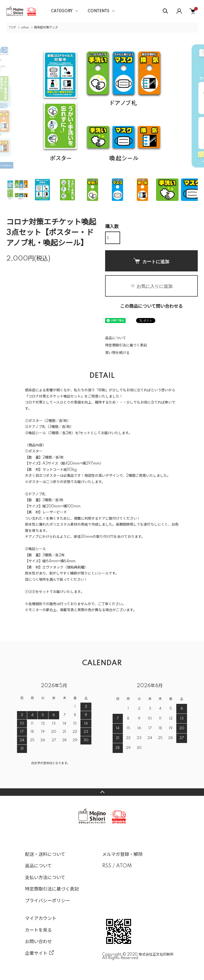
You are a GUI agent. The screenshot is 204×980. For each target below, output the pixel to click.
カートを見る (38, 930)
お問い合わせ (38, 942)
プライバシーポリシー (47, 901)
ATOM (124, 866)
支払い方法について (45, 878)
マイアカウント (41, 919)
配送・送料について (45, 855)
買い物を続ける (117, 353)
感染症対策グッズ (46, 28)
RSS (107, 866)
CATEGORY (62, 11)
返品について (116, 338)
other (25, 28)
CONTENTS (99, 11)
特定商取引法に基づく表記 (126, 345)
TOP (12, 28)
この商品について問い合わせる (151, 307)
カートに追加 (151, 261)
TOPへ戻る (102, 792)
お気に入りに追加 (151, 286)
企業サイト (36, 954)
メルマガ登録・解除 (122, 855)
